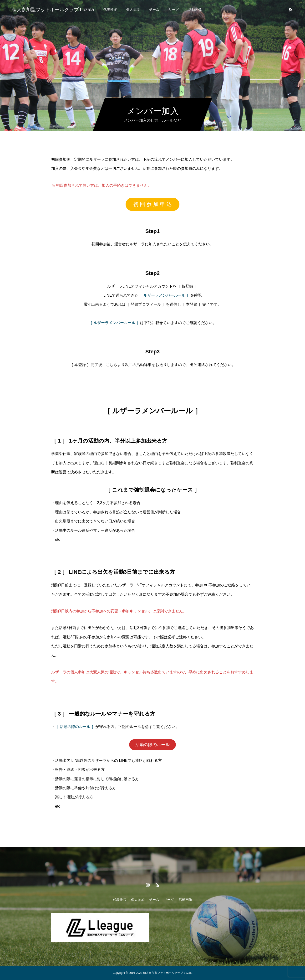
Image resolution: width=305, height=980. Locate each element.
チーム (154, 10)
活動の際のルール (152, 745)
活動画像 (195, 10)
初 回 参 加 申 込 (153, 204)
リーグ (174, 10)
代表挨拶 (110, 10)
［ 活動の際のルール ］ (75, 727)
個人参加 (133, 10)
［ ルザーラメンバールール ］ (164, 295)
